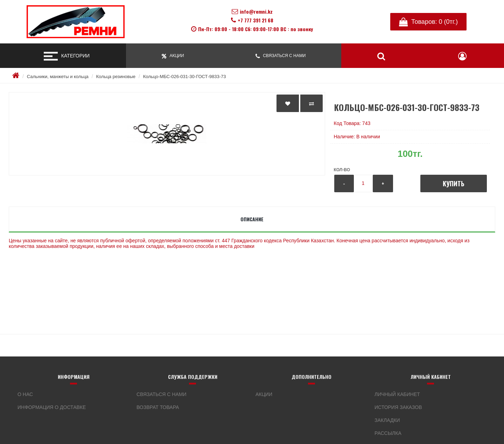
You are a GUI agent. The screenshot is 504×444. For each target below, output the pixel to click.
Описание (252, 219)
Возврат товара (158, 407)
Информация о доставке (52, 407)
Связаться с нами (162, 394)
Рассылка (388, 433)
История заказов (398, 407)
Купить (454, 183)
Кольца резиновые (116, 77)
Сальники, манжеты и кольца (58, 77)
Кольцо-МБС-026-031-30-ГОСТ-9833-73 (185, 77)
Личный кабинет (397, 394)
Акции (264, 394)
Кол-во (342, 170)
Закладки (387, 420)
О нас (25, 394)
